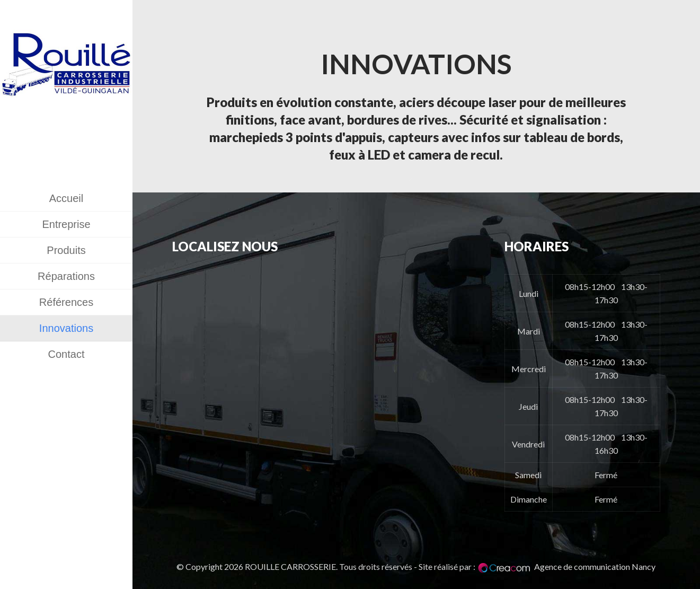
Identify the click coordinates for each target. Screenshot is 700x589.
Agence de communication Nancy (595, 566)
